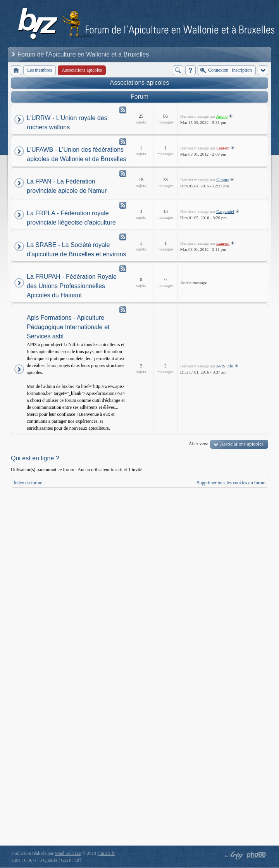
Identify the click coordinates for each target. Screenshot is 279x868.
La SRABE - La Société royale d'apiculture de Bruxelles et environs (77, 250)
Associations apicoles (140, 83)
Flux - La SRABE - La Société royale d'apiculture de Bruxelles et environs (123, 237)
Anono (222, 116)
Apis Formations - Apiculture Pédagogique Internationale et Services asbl (68, 327)
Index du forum (28, 483)
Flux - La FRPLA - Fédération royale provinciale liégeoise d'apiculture (123, 205)
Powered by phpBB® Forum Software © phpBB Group (257, 855)
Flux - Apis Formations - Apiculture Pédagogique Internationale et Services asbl (123, 310)
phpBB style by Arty (233, 855)
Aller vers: (199, 444)
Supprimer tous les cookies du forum (231, 483)
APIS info (225, 366)
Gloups (222, 180)
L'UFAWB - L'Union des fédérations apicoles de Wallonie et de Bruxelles (76, 154)
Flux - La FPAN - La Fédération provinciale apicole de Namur (123, 173)
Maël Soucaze (68, 853)
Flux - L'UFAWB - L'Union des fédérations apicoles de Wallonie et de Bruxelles (123, 142)
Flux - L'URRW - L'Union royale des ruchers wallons (123, 110)
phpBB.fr (106, 853)
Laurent (223, 148)
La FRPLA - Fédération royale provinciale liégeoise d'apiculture (71, 218)
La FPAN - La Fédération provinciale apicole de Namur (67, 186)
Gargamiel (225, 211)
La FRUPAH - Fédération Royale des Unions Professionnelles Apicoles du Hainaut (72, 286)
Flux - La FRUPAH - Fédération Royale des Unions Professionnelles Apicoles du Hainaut (123, 269)
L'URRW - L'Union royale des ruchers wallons (67, 123)
